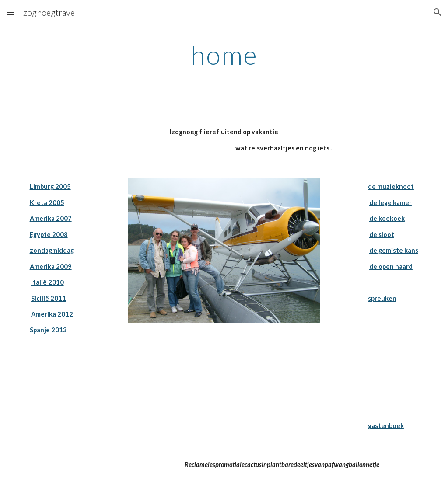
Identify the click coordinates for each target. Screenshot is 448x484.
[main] (224, 55)
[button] (10, 12)
